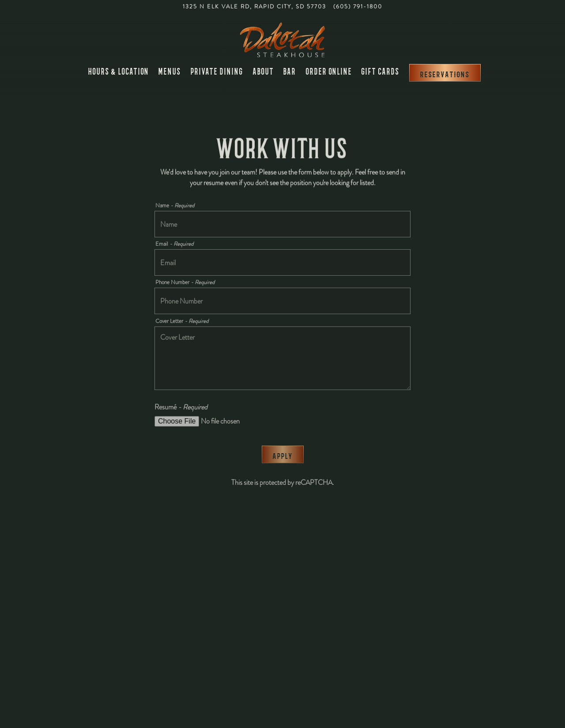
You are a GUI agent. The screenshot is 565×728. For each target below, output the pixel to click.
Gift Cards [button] (380, 71)
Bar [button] (290, 71)
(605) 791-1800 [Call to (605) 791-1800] (358, 7)
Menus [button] (170, 71)
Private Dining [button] (217, 71)
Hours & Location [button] (119, 71)
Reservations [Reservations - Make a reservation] (445, 73)
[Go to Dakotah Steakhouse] (254, 7)
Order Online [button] (329, 71)
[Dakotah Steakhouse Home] (282, 39)
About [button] (264, 71)
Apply (283, 456)
